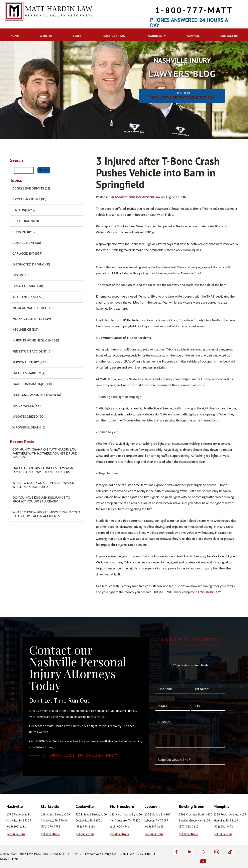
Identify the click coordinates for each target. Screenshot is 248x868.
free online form (210, 592)
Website (46, 36)
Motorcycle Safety (28, 319)
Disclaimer (73, 854)
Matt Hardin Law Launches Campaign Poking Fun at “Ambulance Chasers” (43, 470)
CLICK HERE (182, 96)
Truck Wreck (23, 406)
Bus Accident (23, 243)
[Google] (203, 852)
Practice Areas (113, 36)
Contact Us (229, 36)
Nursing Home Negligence (34, 340)
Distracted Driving (28, 264)
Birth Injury (22, 210)
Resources (154, 36)
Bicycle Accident (26, 199)
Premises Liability (27, 373)
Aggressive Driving (28, 188)
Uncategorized (25, 417)
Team (77, 36)
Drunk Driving (24, 286)
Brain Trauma (24, 221)
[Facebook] (176, 852)
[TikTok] (230, 852)
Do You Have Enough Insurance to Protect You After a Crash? (41, 499)
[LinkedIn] (190, 852)
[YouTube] (203, 861)
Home (15, 36)
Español (193, 36)
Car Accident (118, 197)
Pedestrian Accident (30, 351)
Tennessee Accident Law (144, 197)
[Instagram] (217, 852)
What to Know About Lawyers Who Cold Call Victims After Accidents (46, 514)
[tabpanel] (24, 819)
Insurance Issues (27, 297)
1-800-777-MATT (194, 10)
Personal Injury (26, 362)
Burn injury (22, 232)
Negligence (22, 330)
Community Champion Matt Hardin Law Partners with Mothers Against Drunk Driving (45, 453)
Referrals (52, 854)
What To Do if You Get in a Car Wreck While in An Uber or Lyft (43, 485)
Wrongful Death (27, 427)
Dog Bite (20, 275)
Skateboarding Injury (30, 384)
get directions (16, 834)
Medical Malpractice (30, 308)
